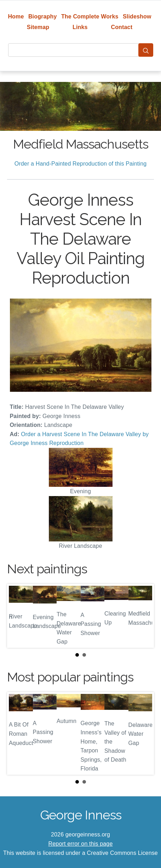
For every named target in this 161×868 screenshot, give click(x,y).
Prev (18, 616)
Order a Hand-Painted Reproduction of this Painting (81, 164)
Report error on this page (81, 844)
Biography (43, 16)
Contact (122, 27)
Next (143, 616)
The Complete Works (90, 16)
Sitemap (38, 27)
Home (16, 16)
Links (80, 27)
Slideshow (137, 16)
